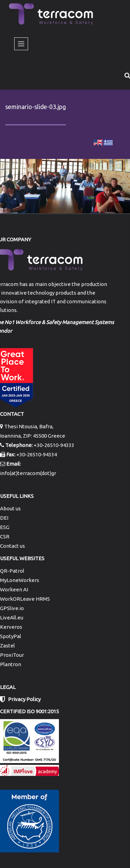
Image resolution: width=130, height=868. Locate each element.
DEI (4, 518)
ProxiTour (12, 655)
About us (10, 508)
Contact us (12, 546)
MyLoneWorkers (20, 580)
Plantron (11, 664)
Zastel (7, 646)
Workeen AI (14, 589)
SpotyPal (11, 636)
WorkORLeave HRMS (25, 599)
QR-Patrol (12, 571)
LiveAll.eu (12, 618)
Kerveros (11, 627)
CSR (5, 536)
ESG (5, 527)
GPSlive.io (12, 608)
